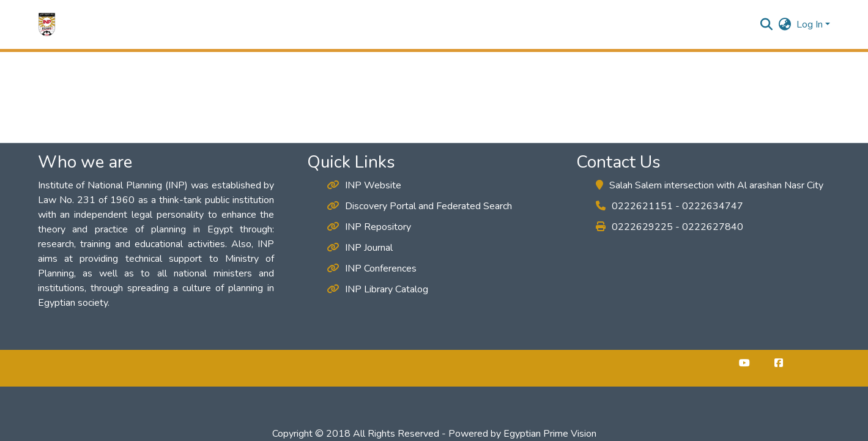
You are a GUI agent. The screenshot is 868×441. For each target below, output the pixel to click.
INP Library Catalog (377, 289)
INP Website (364, 185)
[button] (47, 24)
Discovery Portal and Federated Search (419, 206)
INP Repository (369, 227)
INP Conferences (372, 269)
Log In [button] (811, 24)
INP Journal (360, 248)
